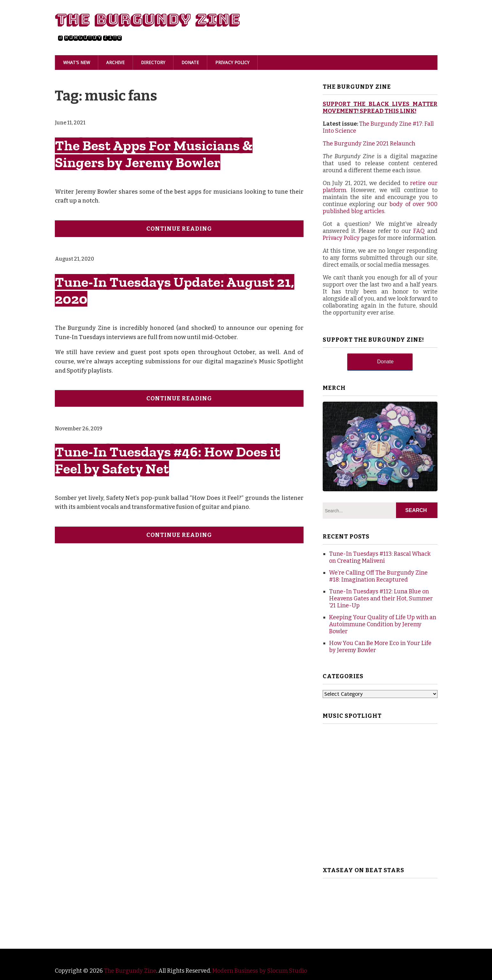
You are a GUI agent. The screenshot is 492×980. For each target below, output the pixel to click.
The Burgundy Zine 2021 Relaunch (369, 144)
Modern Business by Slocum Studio (260, 971)
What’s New (77, 63)
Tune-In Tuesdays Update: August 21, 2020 (175, 290)
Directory (153, 63)
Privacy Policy (232, 63)
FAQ (419, 231)
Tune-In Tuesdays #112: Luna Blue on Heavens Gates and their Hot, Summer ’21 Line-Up (381, 598)
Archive (115, 63)
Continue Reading (179, 229)
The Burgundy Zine (147, 20)
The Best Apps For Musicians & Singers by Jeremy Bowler (154, 154)
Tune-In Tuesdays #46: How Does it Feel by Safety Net (167, 460)
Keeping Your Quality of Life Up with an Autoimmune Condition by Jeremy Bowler (383, 624)
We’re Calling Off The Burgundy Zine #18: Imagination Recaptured (378, 576)
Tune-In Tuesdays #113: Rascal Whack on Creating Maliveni (380, 557)
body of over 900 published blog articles (380, 208)
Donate (190, 63)
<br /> (380, 908)
